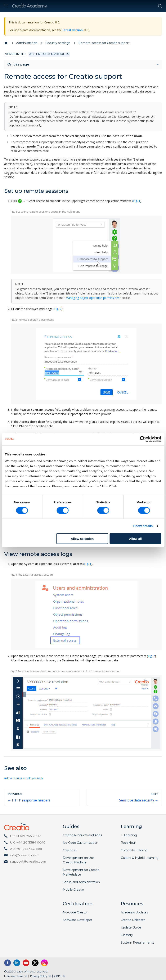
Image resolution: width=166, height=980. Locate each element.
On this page (18, 64)
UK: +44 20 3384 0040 (28, 842)
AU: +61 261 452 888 (26, 849)
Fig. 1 (137, 201)
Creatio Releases (133, 920)
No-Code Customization (80, 843)
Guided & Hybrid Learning (140, 858)
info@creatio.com (24, 855)
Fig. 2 (58, 309)
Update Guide (131, 927)
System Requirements (137, 943)
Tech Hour (128, 843)
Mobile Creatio (73, 890)
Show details (143, 526)
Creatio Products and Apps (82, 835)
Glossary (127, 935)
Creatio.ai (69, 850)
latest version (73, 30)
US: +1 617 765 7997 (25, 836)
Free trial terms (14, 976)
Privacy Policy (39, 976)
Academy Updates (134, 912)
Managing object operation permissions (93, 298)
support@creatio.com (28, 861)
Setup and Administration (81, 882)
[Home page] (6, 43)
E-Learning (129, 835)
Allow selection (82, 538)
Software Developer (77, 920)
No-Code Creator (75, 912)
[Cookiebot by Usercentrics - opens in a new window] (143, 439)
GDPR (58, 976)
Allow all (135, 538)
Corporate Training (134, 850)
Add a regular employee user (24, 778)
